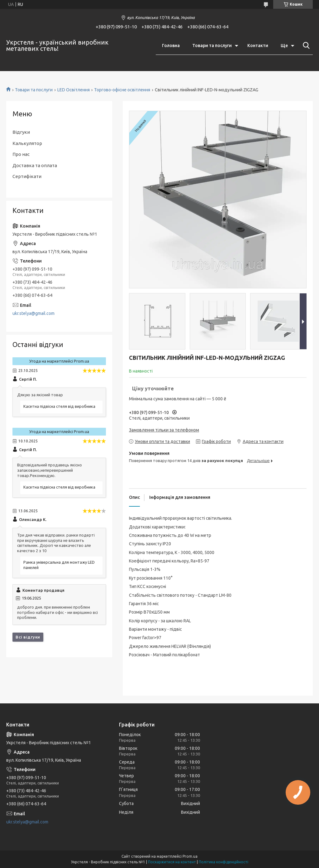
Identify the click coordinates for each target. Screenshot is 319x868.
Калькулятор (27, 143)
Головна (171, 46)
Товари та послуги (212, 46)
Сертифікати (27, 176)
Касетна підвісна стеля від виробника (59, 406)
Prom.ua (190, 856)
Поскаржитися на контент (172, 862)
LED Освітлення (74, 90)
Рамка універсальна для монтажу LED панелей (59, 565)
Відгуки (21, 132)
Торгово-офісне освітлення (122, 90)
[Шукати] (305, 46)
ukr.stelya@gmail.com (33, 313)
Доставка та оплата (35, 165)
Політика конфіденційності (224, 862)
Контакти (258, 46)
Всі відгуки (28, 637)
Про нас (21, 154)
